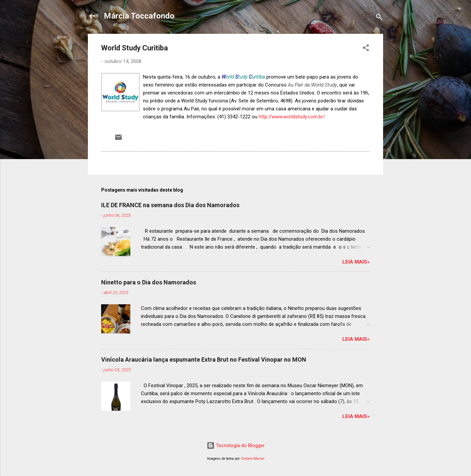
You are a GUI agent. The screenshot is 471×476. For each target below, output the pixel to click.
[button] (366, 49)
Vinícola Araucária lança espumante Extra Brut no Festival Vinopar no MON (204, 359)
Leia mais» (356, 262)
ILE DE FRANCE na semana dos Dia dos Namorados (170, 205)
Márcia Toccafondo (139, 16)
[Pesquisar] (379, 18)
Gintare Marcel (253, 459)
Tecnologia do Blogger (236, 446)
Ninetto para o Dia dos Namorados (149, 282)
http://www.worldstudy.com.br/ (292, 117)
